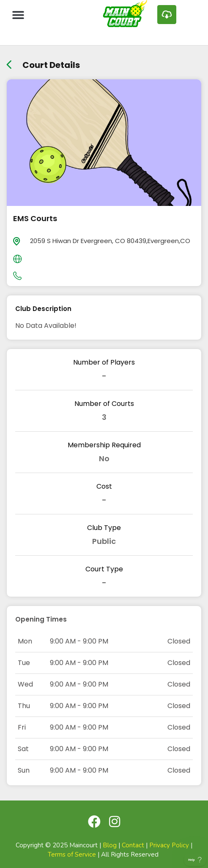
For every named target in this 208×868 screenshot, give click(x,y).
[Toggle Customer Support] (195, 860)
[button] (18, 15)
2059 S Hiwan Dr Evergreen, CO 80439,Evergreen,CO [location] (110, 241)
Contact (133, 845)
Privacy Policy (169, 845)
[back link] (9, 62)
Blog (110, 845)
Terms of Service (72, 854)
